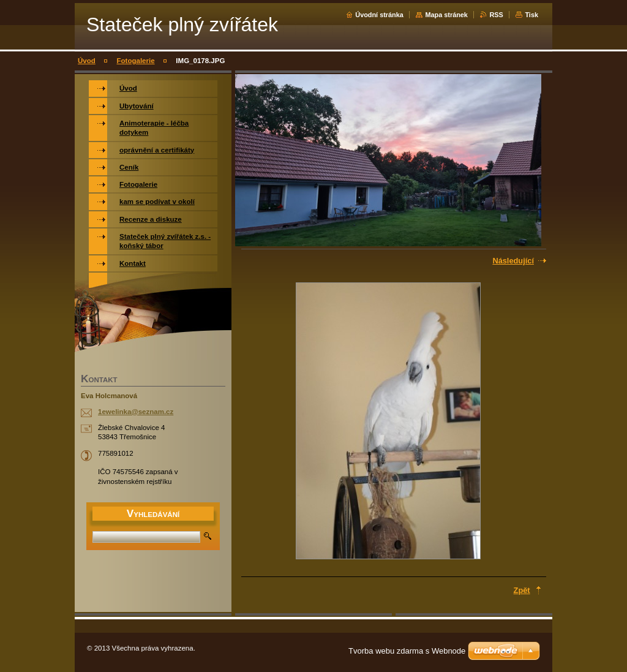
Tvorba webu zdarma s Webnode (407, 651)
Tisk (531, 15)
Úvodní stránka (379, 15)
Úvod (87, 61)
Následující (513, 261)
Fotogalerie (136, 61)
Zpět (522, 590)
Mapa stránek (446, 15)
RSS (496, 15)
